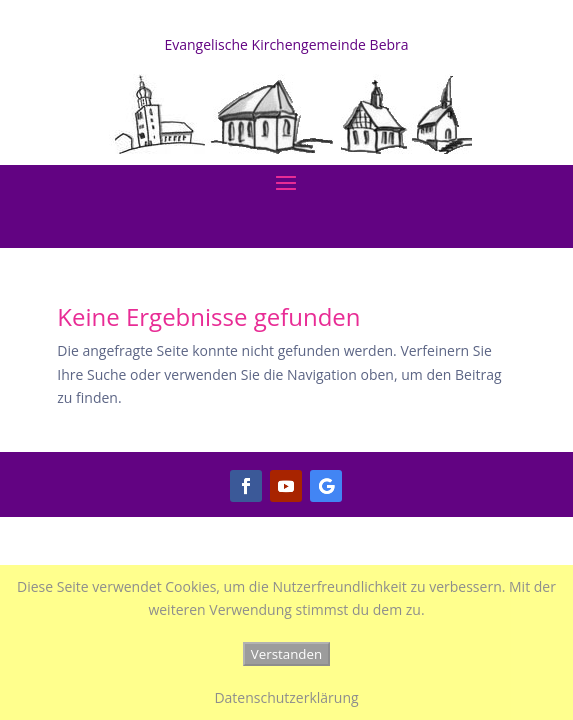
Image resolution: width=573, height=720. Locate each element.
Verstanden (286, 654)
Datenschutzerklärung (286, 697)
